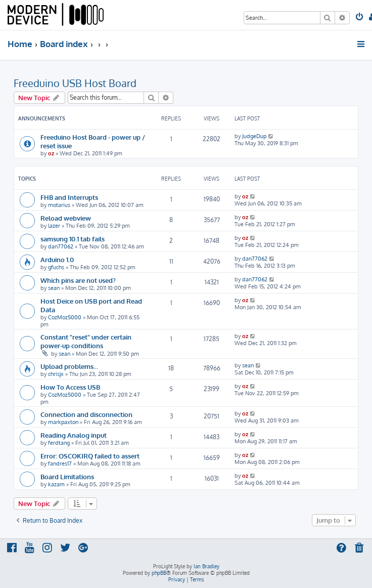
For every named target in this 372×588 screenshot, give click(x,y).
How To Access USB (70, 387)
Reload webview (66, 218)
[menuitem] (360, 18)
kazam (56, 484)
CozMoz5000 (65, 317)
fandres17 (60, 464)
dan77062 (61, 246)
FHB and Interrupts (69, 197)
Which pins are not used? (78, 280)
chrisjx (56, 374)
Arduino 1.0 (57, 259)
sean (54, 288)
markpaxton (63, 422)
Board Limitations (67, 476)
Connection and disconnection (86, 414)
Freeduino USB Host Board (75, 83)
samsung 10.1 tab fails (73, 239)
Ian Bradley (206, 566)
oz (51, 153)
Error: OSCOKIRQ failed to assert (90, 456)
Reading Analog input (74, 435)
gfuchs (56, 267)
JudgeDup (254, 136)
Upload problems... (69, 366)
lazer (54, 226)
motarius (59, 205)
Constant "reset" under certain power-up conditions (86, 341)
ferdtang (59, 443)
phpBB (159, 573)
